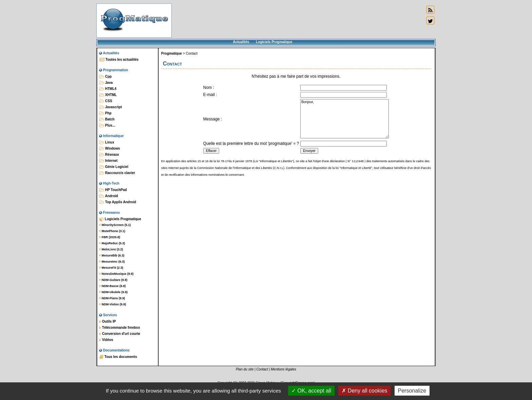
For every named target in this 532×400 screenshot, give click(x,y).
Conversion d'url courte (120, 334)
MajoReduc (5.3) (112, 243)
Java (106, 83)
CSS (106, 101)
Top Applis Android (118, 202)
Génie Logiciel (114, 167)
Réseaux (109, 155)
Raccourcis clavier (117, 173)
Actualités (241, 42)
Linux (107, 142)
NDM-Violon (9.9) (113, 304)
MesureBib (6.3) (112, 255)
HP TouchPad (113, 190)
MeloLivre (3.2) (111, 249)
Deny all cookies (364, 391)
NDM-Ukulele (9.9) (113, 292)
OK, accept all (311, 391)
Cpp (106, 77)
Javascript (111, 107)
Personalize (412, 391)
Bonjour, (345, 119)
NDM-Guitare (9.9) (113, 280)
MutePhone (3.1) (112, 231)
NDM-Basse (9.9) (113, 286)
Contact (192, 53)
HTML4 (108, 89)
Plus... (107, 126)
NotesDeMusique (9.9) (117, 274)
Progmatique (172, 53)
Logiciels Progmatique (274, 42)
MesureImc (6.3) (112, 262)
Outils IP (108, 322)
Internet (108, 161)
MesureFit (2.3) (111, 268)
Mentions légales (283, 369)
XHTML (108, 95)
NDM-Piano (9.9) (112, 298)
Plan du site (245, 369)
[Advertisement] (298, 20)
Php (106, 113)
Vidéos (106, 340)
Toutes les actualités (119, 60)
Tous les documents (118, 357)
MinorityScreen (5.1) (115, 225)
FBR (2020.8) (110, 237)
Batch (107, 119)
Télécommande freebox (120, 328)
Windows (110, 149)
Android (109, 196)
